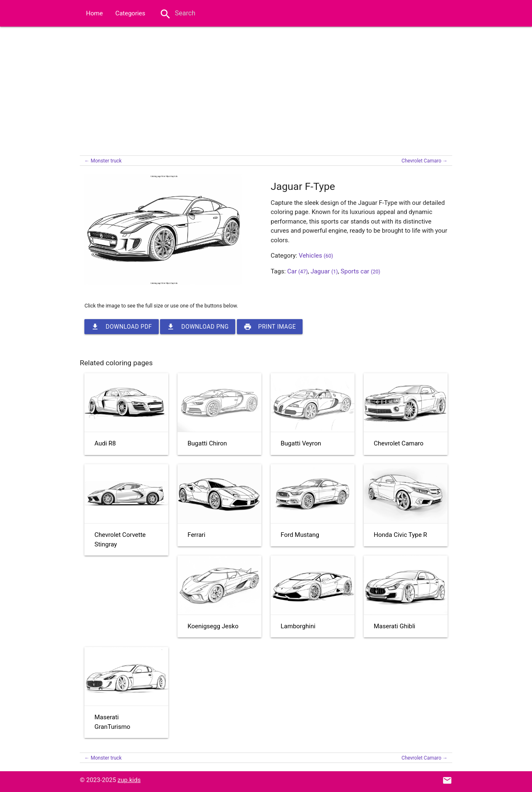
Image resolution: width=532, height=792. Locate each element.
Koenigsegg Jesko (213, 626)
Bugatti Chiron (207, 443)
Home (94, 13)
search (165, 14)
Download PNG (198, 327)
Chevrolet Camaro (399, 443)
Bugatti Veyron (301, 443)
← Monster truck (103, 161)
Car (297, 271)
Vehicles (316, 256)
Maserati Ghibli (394, 626)
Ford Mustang (300, 535)
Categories (130, 13)
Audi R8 (105, 443)
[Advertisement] (266, 89)
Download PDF (121, 327)
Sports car (361, 271)
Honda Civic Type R (400, 535)
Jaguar (324, 271)
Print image (270, 327)
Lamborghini (298, 626)
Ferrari (196, 535)
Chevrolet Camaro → (425, 161)
